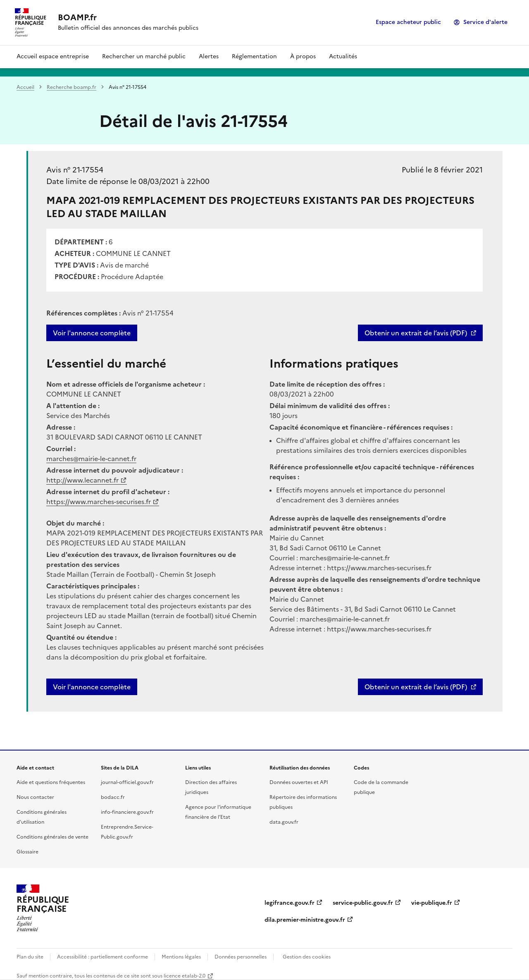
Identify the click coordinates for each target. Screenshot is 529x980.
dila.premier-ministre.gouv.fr (305, 920)
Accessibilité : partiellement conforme (102, 957)
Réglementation (254, 56)
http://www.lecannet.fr (82, 480)
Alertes (209, 56)
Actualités (343, 56)
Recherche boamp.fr (71, 87)
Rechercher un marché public (144, 56)
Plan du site (30, 957)
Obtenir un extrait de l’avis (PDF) (416, 333)
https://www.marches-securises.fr (99, 502)
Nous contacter (35, 797)
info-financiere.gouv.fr (127, 812)
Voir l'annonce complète (92, 333)
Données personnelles (241, 957)
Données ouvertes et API (299, 782)
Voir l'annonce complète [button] (92, 687)
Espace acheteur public (408, 22)
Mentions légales (181, 957)
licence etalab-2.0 (185, 976)
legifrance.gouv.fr (290, 903)
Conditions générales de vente (52, 837)
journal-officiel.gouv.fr (127, 782)
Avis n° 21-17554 (75, 170)
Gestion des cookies (307, 957)
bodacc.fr (113, 797)
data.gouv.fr (284, 822)
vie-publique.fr (432, 903)
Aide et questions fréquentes (51, 782)
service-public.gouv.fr (363, 903)
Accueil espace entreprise (53, 56)
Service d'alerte (485, 22)
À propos (303, 56)
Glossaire (27, 852)
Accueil (25, 87)
